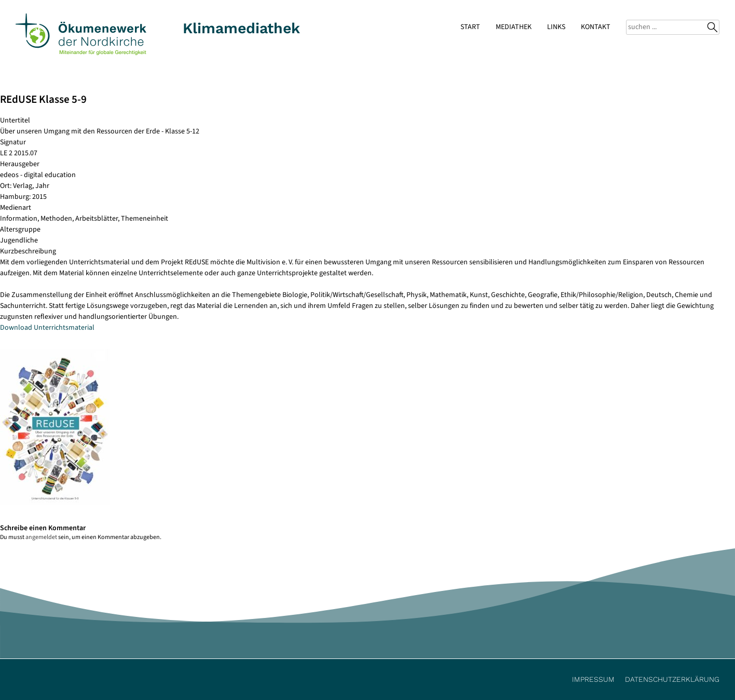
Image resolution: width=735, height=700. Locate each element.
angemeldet (41, 537)
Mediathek (514, 27)
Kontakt (596, 27)
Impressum (593, 679)
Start (470, 27)
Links (556, 27)
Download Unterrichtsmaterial (47, 328)
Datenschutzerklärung (672, 679)
